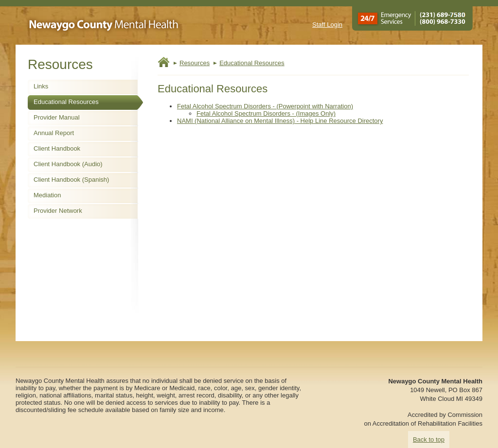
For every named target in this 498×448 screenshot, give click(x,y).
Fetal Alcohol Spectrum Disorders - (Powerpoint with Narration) (265, 106)
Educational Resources (66, 102)
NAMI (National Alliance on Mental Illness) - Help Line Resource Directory (280, 121)
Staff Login (327, 25)
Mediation (47, 195)
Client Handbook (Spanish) (71, 180)
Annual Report (54, 133)
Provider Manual (57, 117)
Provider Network (58, 211)
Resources (195, 63)
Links (41, 86)
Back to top (429, 439)
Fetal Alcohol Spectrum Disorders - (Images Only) (266, 113)
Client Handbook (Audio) (68, 164)
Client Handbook (57, 148)
